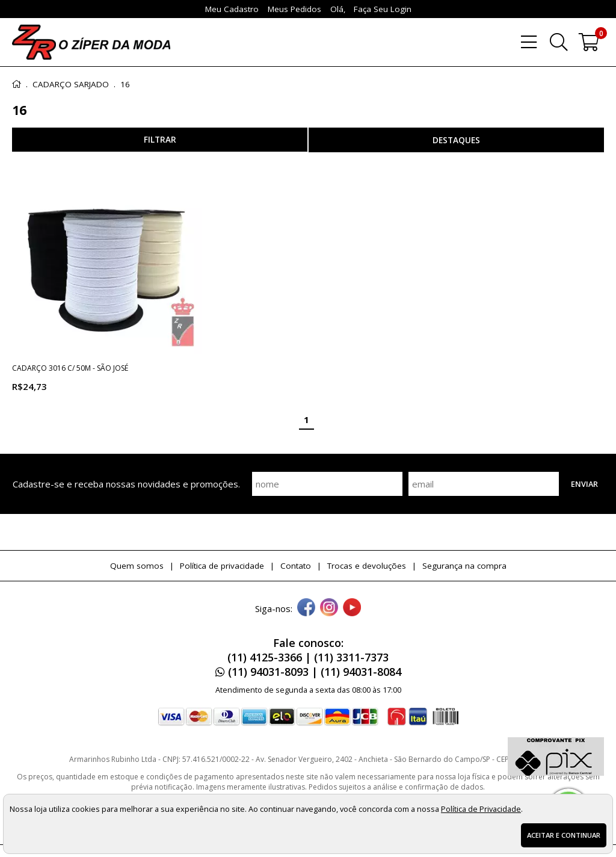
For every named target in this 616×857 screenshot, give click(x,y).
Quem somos (137, 566)
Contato (296, 566)
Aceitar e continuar (564, 835)
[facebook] (306, 608)
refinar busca (160, 140)
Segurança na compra (464, 566)
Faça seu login (383, 9)
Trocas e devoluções (367, 566)
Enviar (584, 484)
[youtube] (352, 608)
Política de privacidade (222, 566)
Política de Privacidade (481, 809)
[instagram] (329, 608)
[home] (91, 42)
